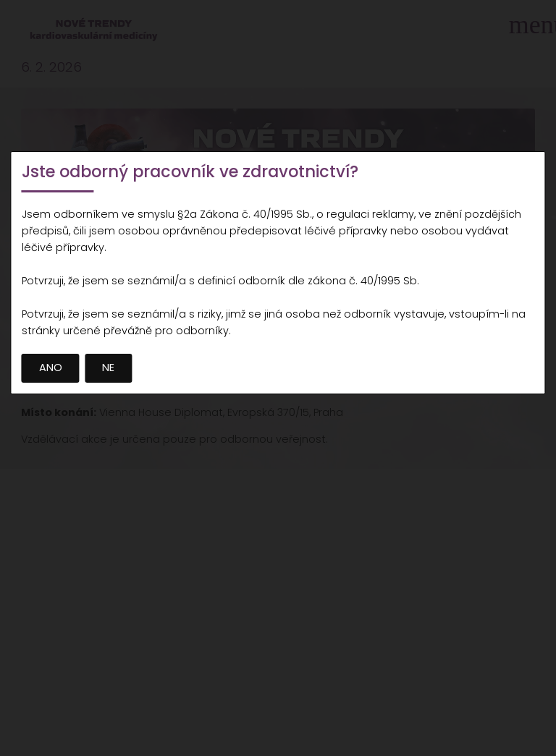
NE (108, 368)
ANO (51, 368)
